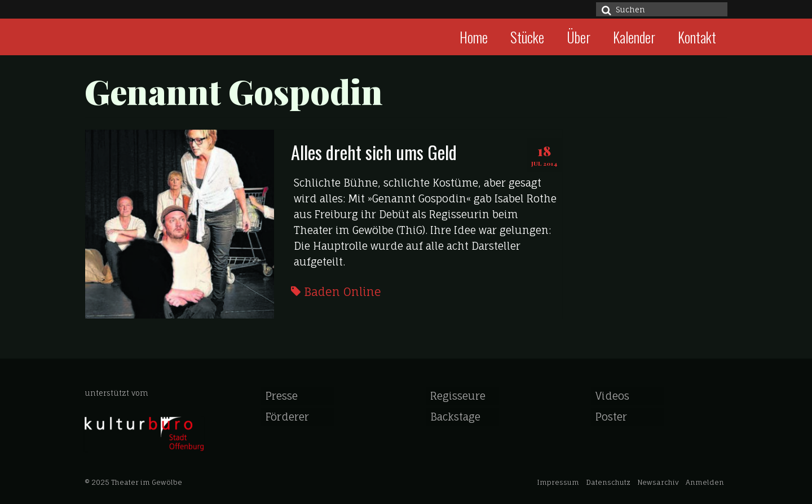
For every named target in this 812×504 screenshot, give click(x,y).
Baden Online (343, 292)
